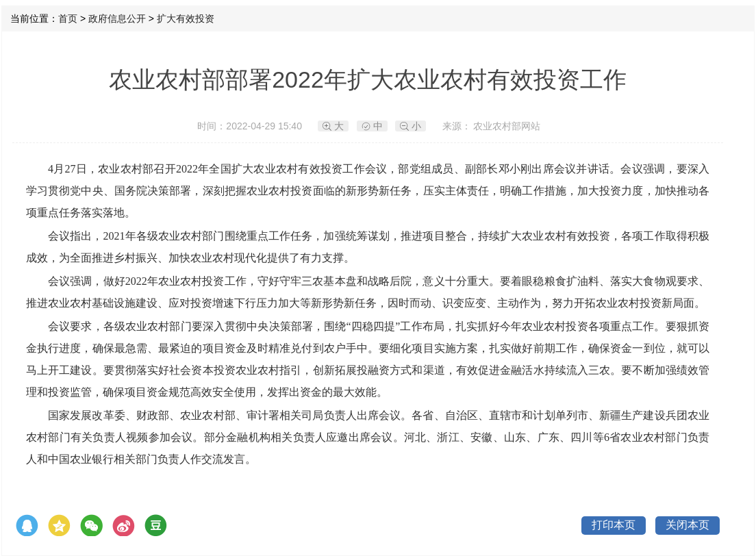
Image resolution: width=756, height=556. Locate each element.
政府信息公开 (117, 18)
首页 (68, 18)
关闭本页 (688, 525)
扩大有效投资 (186, 18)
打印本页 (614, 525)
